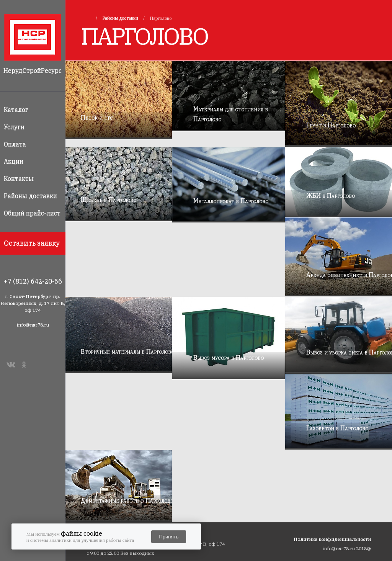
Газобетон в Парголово (337, 428)
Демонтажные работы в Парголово (127, 500)
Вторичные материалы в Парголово (127, 351)
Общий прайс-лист (32, 213)
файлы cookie (82, 533)
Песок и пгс (97, 117)
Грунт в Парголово (331, 125)
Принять (169, 537)
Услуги (14, 127)
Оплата (15, 144)
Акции (14, 161)
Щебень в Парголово (109, 200)
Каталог (16, 110)
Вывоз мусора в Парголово (229, 357)
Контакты (19, 178)
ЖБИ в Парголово (331, 195)
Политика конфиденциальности (332, 539)
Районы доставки (30, 196)
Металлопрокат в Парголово (231, 201)
